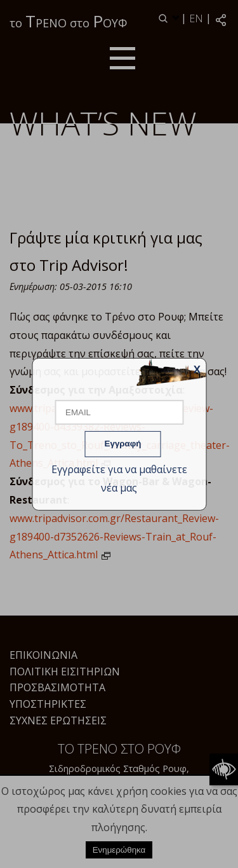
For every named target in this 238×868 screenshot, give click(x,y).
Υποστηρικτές (48, 704)
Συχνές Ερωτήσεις (58, 720)
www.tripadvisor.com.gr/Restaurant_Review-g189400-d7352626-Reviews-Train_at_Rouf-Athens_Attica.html (114, 537)
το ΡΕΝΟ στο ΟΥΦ (68, 21)
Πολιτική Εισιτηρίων (65, 672)
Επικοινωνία (43, 655)
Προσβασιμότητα (57, 687)
